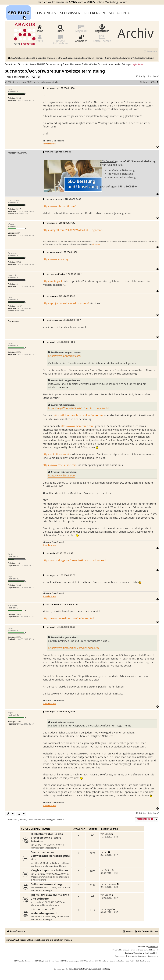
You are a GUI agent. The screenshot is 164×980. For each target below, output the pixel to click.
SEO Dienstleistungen (70, 961)
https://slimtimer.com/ (56, 454)
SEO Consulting (109, 161)
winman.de (96, 244)
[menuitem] (150, 52)
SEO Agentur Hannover (24, 961)
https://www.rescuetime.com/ (60, 465)
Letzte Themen (102, 38)
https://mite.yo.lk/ (53, 281)
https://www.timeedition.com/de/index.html (68, 618)
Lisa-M (38, 902)
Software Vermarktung (46, 884)
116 (18, 563)
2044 (19, 614)
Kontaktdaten (49, 144)
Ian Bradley (153, 947)
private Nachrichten (60, 40)
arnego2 (109, 909)
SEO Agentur (121, 13)
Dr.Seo (108, 870)
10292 (19, 306)
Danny (38, 845)
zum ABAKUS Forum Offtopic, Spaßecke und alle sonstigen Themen (39, 940)
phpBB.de (154, 953)
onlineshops (110, 884)
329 (18, 233)
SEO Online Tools (52, 961)
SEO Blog (39, 961)
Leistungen (46, 13)
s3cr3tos (39, 888)
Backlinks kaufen (117, 961)
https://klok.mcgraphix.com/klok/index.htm (79, 415)
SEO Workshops (88, 961)
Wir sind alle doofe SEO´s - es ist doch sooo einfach (33, 82)
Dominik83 (40, 874)
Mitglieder (81, 28)
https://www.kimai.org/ (56, 259)
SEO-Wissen (70, 13)
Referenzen (95, 13)
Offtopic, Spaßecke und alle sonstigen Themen (50, 864)
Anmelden (81, 38)
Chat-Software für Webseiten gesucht (44, 911)
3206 (19, 98)
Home (40, 28)
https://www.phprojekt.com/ (59, 206)
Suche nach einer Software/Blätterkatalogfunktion (51, 856)
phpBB (125, 950)
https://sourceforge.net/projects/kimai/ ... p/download (74, 560)
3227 (19, 209)
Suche (60, 28)
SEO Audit (130, 961)
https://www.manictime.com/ (77, 426)
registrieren (138, 64)
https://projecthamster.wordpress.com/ (66, 303)
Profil (40, 38)
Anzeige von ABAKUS (17, 153)
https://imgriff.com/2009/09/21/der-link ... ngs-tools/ (73, 230)
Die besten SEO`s (149, 82)
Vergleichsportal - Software (49, 870)
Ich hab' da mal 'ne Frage (50, 889)
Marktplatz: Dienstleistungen (45, 848)
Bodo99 (39, 917)
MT (36, 863)
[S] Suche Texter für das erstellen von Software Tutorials (47, 838)
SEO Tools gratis (143, 961)
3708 (19, 262)
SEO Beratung (102, 961)
